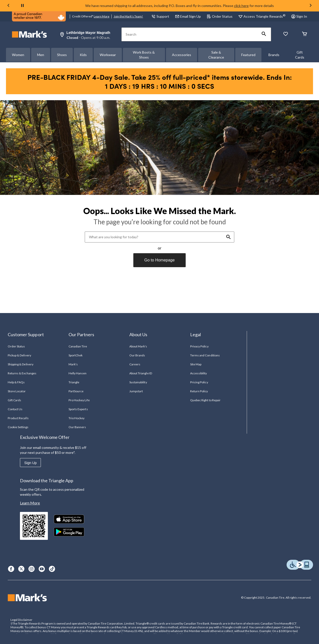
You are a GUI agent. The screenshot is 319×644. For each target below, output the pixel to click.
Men (41, 55)
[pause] (22, 6)
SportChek (76, 355)
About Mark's (138, 346)
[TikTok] (52, 569)
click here (241, 6)
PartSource (76, 391)
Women (18, 55)
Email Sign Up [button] (188, 16)
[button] (264, 34)
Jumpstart (136, 391)
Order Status (220, 16)
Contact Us (15, 409)
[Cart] (305, 34)
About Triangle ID (141, 373)
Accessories (182, 55)
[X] (21, 569)
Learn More (102, 16)
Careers (135, 364)
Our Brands (137, 355)
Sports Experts (78, 409)
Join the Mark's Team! (128, 16)
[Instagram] (32, 569)
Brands (274, 55)
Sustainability (138, 382)
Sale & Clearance (216, 55)
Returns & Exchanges (22, 373)
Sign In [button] (299, 16)
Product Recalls (18, 418)
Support (160, 16)
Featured (248, 55)
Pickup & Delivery (19, 355)
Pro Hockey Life (79, 400)
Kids (83, 55)
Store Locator (17, 391)
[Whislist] (286, 34)
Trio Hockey (77, 418)
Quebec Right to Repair (205, 400)
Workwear (108, 55)
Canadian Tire (78, 346)
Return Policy (199, 391)
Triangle (74, 382)
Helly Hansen (78, 373)
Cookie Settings (18, 427)
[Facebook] (11, 569)
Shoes (62, 55)
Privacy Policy (199, 346)
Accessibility (199, 373)
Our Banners (77, 427)
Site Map (196, 364)
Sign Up (30, 463)
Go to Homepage (159, 260)
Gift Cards (300, 55)
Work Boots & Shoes (144, 55)
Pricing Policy (199, 382)
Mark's (73, 364)
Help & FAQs (16, 382)
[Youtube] (42, 569)
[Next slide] (311, 6)
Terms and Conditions (205, 355)
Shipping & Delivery (21, 364)
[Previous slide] (8, 6)
